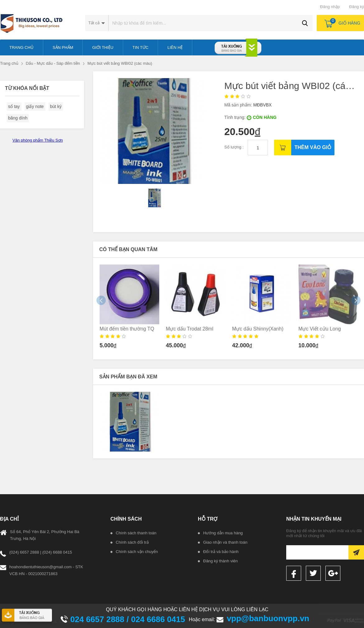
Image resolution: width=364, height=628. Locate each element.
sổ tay (14, 106)
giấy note (35, 106)
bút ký (56, 106)
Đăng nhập (330, 7)
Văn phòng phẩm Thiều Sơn (38, 140)
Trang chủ (9, 63)
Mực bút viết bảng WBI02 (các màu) (120, 63)
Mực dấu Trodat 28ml (190, 329)
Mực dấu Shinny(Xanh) (258, 329)
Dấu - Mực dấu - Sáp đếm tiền (53, 63)
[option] (130, 309)
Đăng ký (357, 7)
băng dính (18, 118)
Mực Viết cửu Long (320, 329)
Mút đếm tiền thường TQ (127, 329)
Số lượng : (234, 147)
